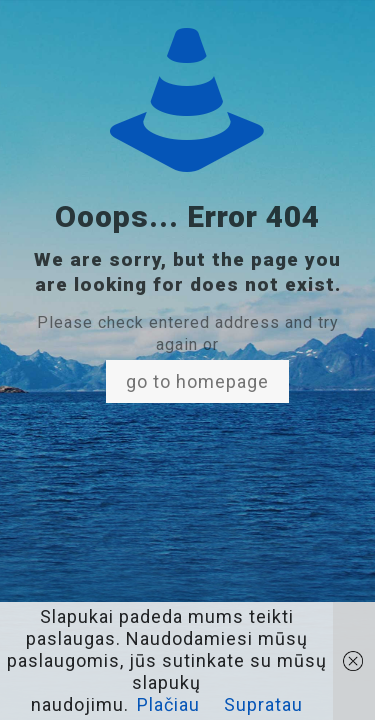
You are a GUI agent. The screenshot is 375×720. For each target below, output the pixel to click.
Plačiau (168, 704)
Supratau (263, 704)
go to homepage (197, 381)
